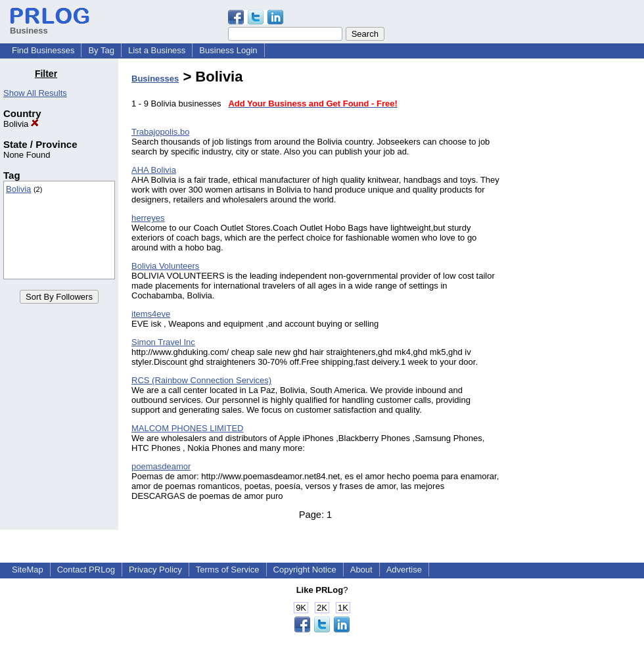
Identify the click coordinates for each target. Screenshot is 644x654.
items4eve (151, 314)
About (361, 570)
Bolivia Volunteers (165, 266)
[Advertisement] (577, 266)
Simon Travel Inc (163, 342)
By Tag (101, 50)
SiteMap (28, 570)
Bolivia (21, 124)
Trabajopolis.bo (160, 132)
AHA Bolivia (154, 170)
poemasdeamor (161, 466)
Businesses (155, 79)
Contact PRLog (86, 570)
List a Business (157, 50)
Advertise (404, 570)
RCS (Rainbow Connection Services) (201, 380)
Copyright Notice (305, 570)
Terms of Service (228, 570)
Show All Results (35, 93)
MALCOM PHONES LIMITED (187, 428)
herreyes (148, 218)
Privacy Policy (155, 570)
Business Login (228, 50)
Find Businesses (43, 50)
